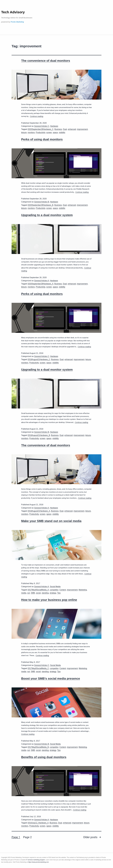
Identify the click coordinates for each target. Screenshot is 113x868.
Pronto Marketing (17, 22)
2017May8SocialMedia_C (38, 668)
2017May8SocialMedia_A (38, 590)
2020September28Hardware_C (41, 129)
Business (58, 129)
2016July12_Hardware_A (38, 823)
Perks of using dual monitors (42, 139)
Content (63, 590)
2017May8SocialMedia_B (38, 747)
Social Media (55, 587)
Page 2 (27, 837)
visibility (62, 132)
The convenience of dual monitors (46, 61)
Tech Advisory (13, 12)
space (55, 132)
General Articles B (42, 202)
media (24, 593)
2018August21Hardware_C (39, 359)
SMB (33, 593)
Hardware (54, 126)
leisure (24, 132)
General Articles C (42, 126)
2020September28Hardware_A (41, 284)
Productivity (41, 132)
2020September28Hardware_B (41, 205)
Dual (65, 129)
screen (49, 132)
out (28, 593)
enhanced (72, 129)
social (38, 593)
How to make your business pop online (49, 600)
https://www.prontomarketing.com (38, 862)
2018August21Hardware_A (39, 511)
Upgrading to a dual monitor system (47, 215)
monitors (31, 132)
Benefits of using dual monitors (44, 757)
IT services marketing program (36, 860)
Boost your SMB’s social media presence (51, 679)
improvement (82, 129)
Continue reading (36, 116)
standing (45, 593)
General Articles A (42, 281)
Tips (59, 593)
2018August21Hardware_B (39, 435)
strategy (53, 593)
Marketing (83, 590)
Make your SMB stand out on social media (51, 521)
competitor (54, 590)
